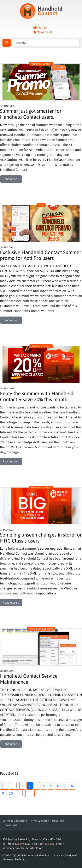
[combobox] (46, 43)
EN (46, 28)
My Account (43, 32)
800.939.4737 (22, 844)
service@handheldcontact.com (23, 848)
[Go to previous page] (14, 786)
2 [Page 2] (30, 786)
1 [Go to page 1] (23, 786)
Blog (41, 205)
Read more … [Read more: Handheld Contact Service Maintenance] (11, 744)
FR (39, 28)
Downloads (10, 825)
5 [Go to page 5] (51, 786)
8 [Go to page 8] (72, 786)
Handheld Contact (41, 64)
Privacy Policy (40, 821)
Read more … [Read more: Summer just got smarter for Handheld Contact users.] (11, 179)
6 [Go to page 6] (58, 786)
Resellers (58, 821)
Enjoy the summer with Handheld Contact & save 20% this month (37, 396)
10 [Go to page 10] (11, 793)
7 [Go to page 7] (65, 786)
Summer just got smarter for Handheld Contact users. (31, 114)
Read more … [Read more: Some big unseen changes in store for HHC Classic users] (11, 603)
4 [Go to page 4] (44, 786)
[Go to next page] (20, 793)
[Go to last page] (30, 793)
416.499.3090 (46, 844)
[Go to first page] (5, 786)
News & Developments (41, 629)
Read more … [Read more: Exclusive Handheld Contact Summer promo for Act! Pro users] (11, 320)
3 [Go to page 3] (37, 786)
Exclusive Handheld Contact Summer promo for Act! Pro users (41, 255)
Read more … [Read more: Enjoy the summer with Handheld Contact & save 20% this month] (11, 461)
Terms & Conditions (15, 821)
